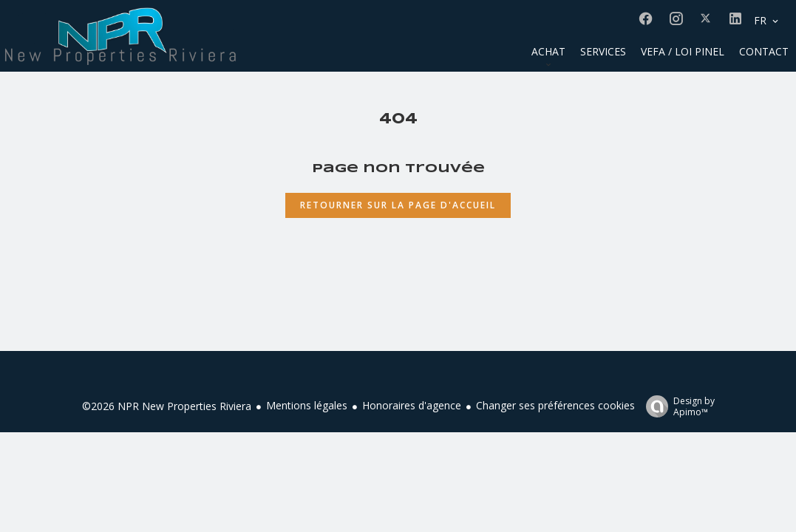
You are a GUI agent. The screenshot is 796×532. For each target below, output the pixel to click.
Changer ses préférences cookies (555, 405)
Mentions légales (307, 405)
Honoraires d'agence (412, 405)
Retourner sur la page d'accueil (398, 205)
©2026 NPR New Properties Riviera (167, 406)
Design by (677, 406)
